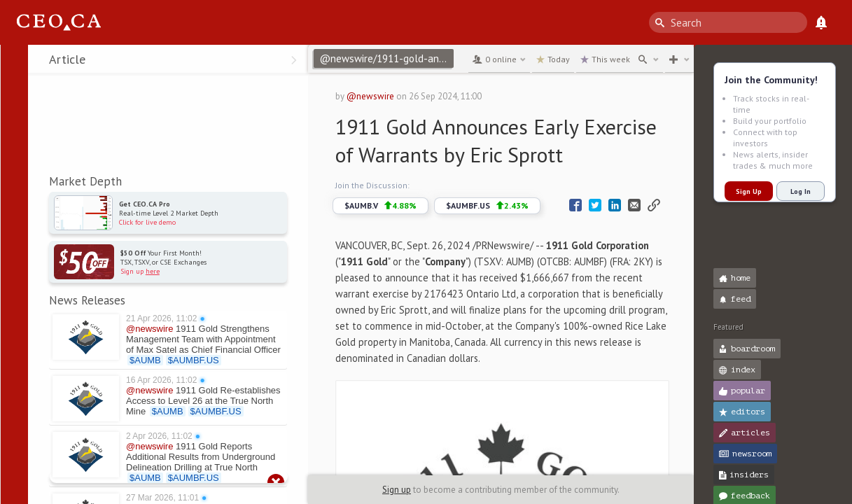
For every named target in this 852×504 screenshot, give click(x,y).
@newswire (370, 96)
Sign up (397, 490)
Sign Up (749, 191)
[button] (14, 62)
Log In (801, 191)
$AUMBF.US (487, 206)
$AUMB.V (380, 206)
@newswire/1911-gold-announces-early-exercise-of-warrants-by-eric (386, 58)
